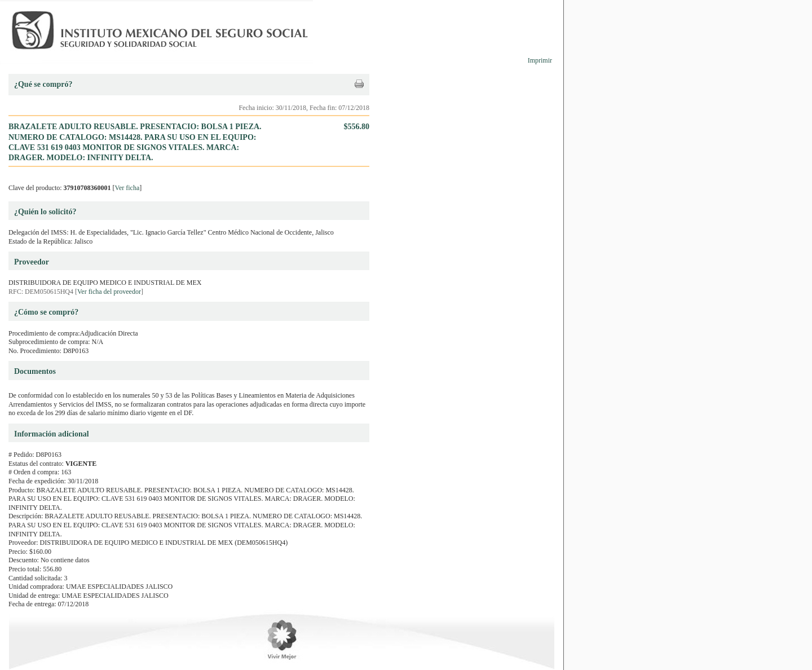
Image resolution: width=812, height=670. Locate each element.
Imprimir (540, 60)
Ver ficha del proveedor (109, 292)
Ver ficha (127, 188)
